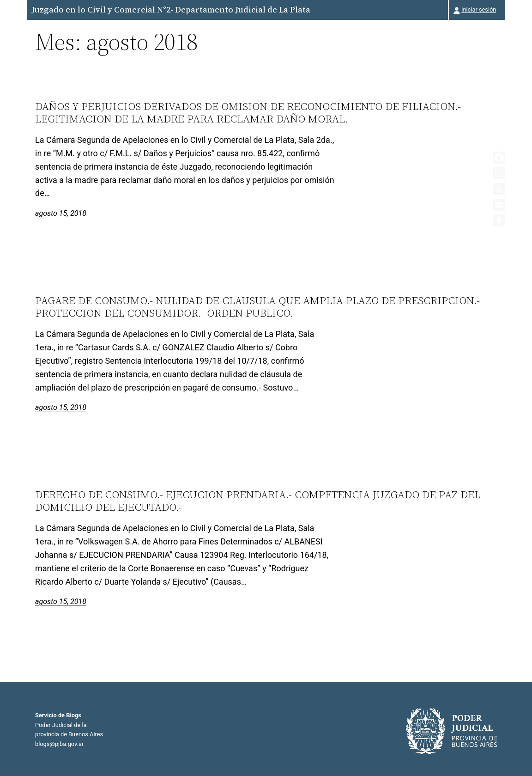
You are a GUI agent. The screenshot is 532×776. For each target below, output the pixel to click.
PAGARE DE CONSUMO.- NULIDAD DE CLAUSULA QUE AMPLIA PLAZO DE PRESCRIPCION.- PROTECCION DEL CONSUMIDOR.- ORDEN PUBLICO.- (257, 307)
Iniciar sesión (479, 9)
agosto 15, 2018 (61, 213)
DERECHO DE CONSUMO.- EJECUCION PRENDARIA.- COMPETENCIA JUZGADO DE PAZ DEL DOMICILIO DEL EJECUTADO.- (258, 501)
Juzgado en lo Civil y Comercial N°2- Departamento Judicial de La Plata (171, 9)
